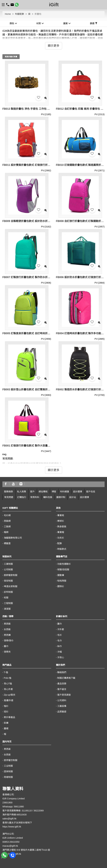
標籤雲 (7, 543)
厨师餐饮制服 (11, 760)
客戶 (32, 492)
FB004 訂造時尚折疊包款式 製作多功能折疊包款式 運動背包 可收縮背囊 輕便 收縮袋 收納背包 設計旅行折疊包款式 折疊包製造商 (80, 333)
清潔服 (7, 609)
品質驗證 (62, 712)
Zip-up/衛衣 (10, 695)
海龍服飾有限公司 (13, 538)
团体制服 (8, 771)
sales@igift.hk (9, 819)
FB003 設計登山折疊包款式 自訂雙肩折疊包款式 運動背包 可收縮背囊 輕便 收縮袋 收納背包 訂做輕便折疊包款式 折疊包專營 (27, 389)
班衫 (6, 712)
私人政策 (22, 492)
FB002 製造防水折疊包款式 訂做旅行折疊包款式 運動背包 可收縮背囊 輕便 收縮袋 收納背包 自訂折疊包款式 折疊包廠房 (80, 389)
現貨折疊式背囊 (11, 57)
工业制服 (8, 766)
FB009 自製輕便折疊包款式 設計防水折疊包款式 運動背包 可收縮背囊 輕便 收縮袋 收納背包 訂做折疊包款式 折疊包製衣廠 (27, 221)
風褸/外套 (9, 700)
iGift (54, 5)
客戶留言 (62, 689)
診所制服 (8, 592)
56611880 (19, 807)
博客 (54, 492)
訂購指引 (22, 497)
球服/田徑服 (63, 570)
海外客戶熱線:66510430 (14, 815)
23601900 (7, 803)
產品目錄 (62, 684)
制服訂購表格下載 (66, 678)
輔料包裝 (48, 497)
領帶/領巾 (9, 641)
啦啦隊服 (62, 581)
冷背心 (61, 657)
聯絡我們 (62, 672)
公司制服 (8, 570)
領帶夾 (7, 652)
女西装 (7, 755)
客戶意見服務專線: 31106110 (17, 811)
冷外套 (61, 629)
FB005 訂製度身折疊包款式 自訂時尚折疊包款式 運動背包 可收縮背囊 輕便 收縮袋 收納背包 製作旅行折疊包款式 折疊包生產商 (27, 333)
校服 (6, 598)
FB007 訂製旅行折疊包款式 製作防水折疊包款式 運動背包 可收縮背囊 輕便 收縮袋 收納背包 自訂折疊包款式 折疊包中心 (27, 277)
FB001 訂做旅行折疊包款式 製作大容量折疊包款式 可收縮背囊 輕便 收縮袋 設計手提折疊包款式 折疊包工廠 (27, 446)
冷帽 (60, 652)
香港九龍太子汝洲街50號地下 (17, 823)
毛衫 (60, 635)
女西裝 (7, 629)
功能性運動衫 (64, 564)
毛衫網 (7, 515)
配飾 (60, 543)
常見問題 (9, 497)
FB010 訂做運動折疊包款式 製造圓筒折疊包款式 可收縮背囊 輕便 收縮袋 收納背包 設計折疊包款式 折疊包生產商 (80, 165)
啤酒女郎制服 (11, 586)
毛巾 (60, 641)
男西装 (7, 749)
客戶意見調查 (64, 695)
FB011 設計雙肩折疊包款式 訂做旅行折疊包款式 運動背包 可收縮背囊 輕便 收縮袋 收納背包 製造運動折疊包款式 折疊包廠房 (27, 165)
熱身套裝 (62, 527)
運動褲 (61, 575)
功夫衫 (61, 538)
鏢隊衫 (61, 586)
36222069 (39, 811)
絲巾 (60, 646)
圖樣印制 (61, 497)
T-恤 (6, 672)
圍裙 (6, 728)
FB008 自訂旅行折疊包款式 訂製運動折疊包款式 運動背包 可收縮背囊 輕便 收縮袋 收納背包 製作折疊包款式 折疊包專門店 (80, 221)
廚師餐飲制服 (11, 575)
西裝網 (7, 521)
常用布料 (35, 497)
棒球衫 (61, 521)
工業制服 (8, 564)
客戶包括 (91, 492)
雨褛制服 (8, 777)
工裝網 (7, 527)
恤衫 (6, 706)
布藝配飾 (19, 14)
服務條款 (9, 492)
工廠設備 (62, 706)
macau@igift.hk (10, 846)
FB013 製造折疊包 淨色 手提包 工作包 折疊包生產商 (27, 109)
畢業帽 (61, 532)
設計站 (73, 497)
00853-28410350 (11, 842)
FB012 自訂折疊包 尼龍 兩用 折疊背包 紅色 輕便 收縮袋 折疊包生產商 (80, 109)
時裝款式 (62, 549)
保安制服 (8, 581)
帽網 (6, 532)
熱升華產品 (9, 717)
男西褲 (7, 635)
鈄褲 (6, 723)
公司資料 (62, 700)
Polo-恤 (8, 678)
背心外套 (8, 689)
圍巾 (6, 646)
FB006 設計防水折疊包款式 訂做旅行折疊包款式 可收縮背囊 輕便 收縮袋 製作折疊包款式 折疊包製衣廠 (80, 277)
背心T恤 (8, 684)
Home (8, 14)
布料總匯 (65, 492)
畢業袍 (61, 515)
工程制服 (8, 603)
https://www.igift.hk (12, 827)
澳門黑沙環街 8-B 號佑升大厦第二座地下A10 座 (26, 850)
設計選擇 (78, 492)
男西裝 (7, 624)
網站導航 (43, 492)
